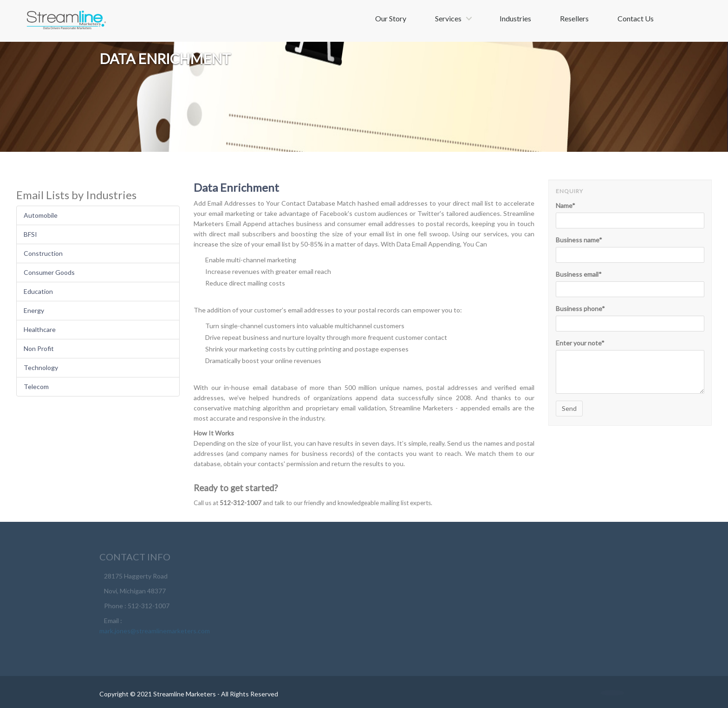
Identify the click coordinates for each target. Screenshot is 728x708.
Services (448, 18)
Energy (34, 310)
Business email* (579, 274)
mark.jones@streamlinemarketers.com (155, 633)
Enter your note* (580, 343)
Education (38, 291)
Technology (41, 367)
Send (569, 408)
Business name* (579, 240)
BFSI (30, 234)
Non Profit (39, 348)
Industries (515, 18)
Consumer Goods (49, 272)
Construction (43, 253)
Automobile (41, 215)
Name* (565, 205)
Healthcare (40, 329)
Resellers (574, 18)
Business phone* (580, 309)
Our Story (391, 18)
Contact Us (636, 18)
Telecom (36, 386)
